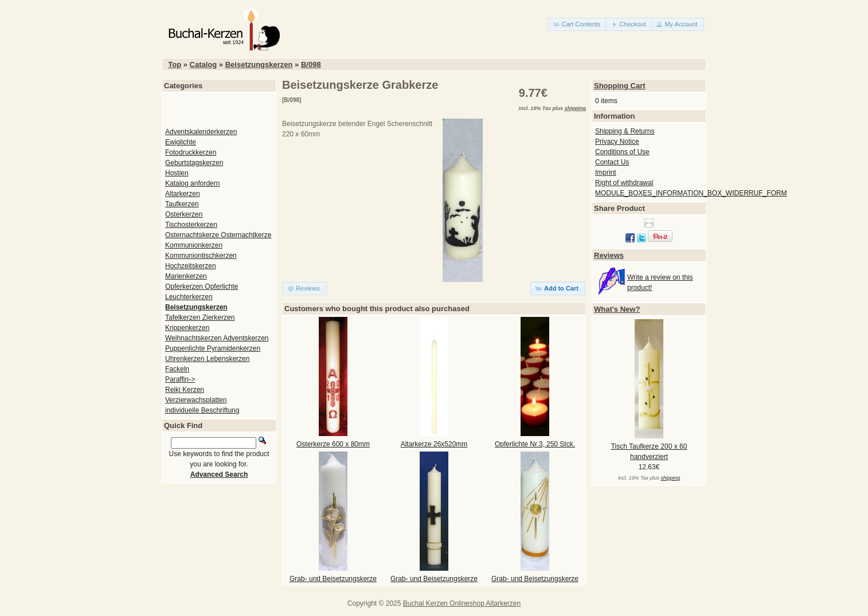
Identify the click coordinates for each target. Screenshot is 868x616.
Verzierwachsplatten (196, 400)
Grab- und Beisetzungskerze (333, 579)
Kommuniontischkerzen (201, 256)
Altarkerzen (183, 194)
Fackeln (177, 369)
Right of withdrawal (624, 183)
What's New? (617, 309)
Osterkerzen (184, 214)
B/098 (311, 64)
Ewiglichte (181, 142)
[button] (577, 24)
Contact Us (612, 162)
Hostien (177, 173)
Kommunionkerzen (194, 245)
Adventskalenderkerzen (201, 132)
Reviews (609, 255)
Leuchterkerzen (189, 297)
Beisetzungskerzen (259, 64)
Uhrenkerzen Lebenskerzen (207, 359)
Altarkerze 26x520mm (434, 444)
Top (175, 64)
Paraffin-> (180, 379)
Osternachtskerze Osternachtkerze (218, 235)
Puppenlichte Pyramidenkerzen (213, 348)
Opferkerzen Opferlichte (202, 287)
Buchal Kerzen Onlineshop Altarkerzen (462, 603)
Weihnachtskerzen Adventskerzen (217, 338)
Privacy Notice (617, 142)
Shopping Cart (620, 86)
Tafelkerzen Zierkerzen (200, 317)
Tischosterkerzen (191, 225)
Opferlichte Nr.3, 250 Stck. (535, 444)
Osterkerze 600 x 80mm (333, 444)
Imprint (606, 172)
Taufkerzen (182, 204)
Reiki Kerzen (185, 390)
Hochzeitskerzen (191, 266)
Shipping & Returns (625, 131)
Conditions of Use (622, 152)
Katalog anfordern (192, 183)
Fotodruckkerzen (191, 152)
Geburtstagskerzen (194, 163)
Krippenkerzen (187, 328)
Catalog (204, 64)
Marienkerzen (186, 276)
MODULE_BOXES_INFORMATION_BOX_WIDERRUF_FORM (691, 193)
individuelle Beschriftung (202, 410)
